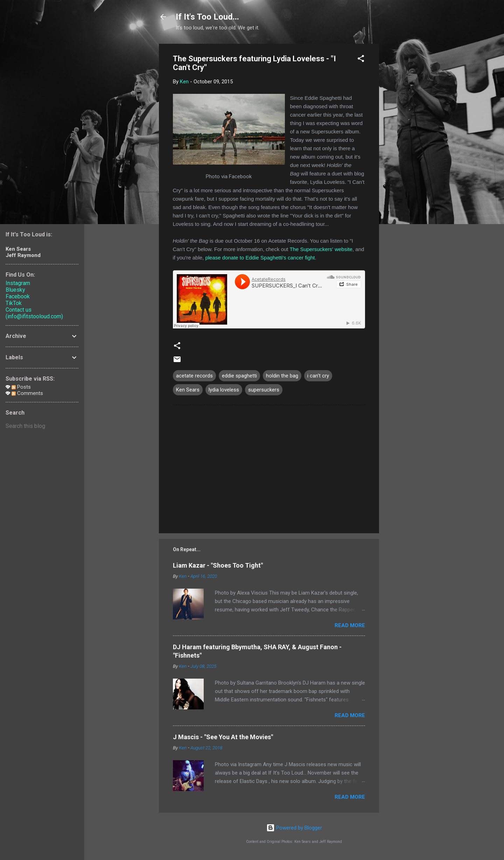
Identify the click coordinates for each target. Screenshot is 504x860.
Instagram (18, 283)
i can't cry (318, 376)
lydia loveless (224, 390)
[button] (361, 60)
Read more (350, 625)
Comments (27, 393)
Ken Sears (188, 390)
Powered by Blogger (294, 828)
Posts (21, 387)
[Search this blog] (42, 426)
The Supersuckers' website (321, 249)
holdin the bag (282, 376)
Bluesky (15, 290)
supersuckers (264, 390)
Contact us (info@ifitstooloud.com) (34, 313)
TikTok (14, 303)
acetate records (194, 376)
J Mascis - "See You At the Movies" (223, 737)
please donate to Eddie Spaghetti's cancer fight (260, 258)
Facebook (18, 296)
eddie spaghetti (239, 376)
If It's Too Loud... (207, 17)
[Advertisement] (407, 149)
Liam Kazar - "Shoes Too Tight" (218, 565)
